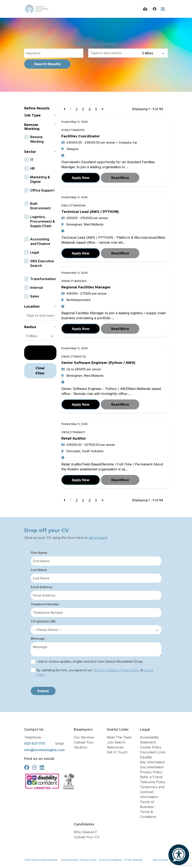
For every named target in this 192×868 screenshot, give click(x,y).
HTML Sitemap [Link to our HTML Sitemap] (133, 860)
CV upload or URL (43, 621)
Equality (146, 757)
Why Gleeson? (85, 832)
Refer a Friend (151, 777)
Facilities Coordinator (81, 136)
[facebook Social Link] (27, 768)
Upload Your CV (87, 837)
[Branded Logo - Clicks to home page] (37, 9)
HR (32, 168)
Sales (35, 296)
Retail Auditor (74, 438)
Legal (35, 252)
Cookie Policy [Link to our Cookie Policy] (69, 860)
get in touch (98, 538)
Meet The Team (119, 737)
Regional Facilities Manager (86, 287)
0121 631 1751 (35, 743)
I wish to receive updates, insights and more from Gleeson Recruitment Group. (90, 661)
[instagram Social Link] (34, 768)
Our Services (84, 737)
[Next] (102, 109)
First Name (39, 553)
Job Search (116, 742)
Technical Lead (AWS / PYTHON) (90, 212)
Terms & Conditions (106, 670)
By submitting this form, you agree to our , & (95, 672)
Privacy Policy (130, 670)
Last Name (39, 570)
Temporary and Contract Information (152, 792)
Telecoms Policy (153, 782)
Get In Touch (117, 752)
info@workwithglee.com (44, 750)
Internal (36, 288)
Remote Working (37, 139)
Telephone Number (45, 604)
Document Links (153, 752)
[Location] (114, 53)
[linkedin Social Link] (42, 768)
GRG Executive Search (42, 263)
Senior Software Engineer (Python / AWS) (98, 363)
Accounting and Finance (40, 241)
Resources (115, 747)
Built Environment (40, 206)
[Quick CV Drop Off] (145, 9)
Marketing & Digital (40, 179)
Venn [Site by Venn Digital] (165, 860)
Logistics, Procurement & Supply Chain (42, 221)
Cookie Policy (151, 747)
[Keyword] (54, 53)
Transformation (43, 279)
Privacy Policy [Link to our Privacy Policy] (88, 860)
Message (38, 638)
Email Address (42, 587)
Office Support (42, 190)
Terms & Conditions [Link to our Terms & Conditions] (110, 860)
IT (32, 160)
